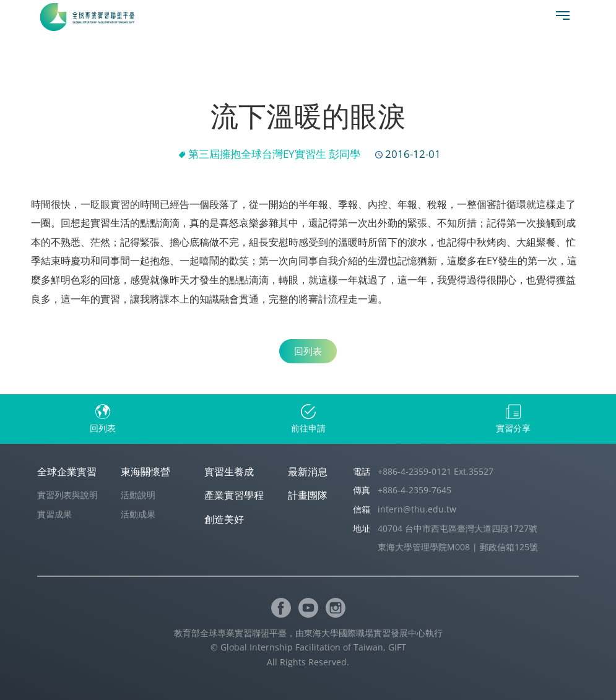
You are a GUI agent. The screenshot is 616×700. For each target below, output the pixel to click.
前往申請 (308, 428)
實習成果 (54, 514)
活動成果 (138, 514)
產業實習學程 (234, 495)
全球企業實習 (67, 472)
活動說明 (138, 495)
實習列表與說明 (67, 495)
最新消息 (308, 472)
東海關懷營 (145, 472)
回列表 (308, 351)
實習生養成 (229, 472)
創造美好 (224, 519)
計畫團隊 (308, 495)
